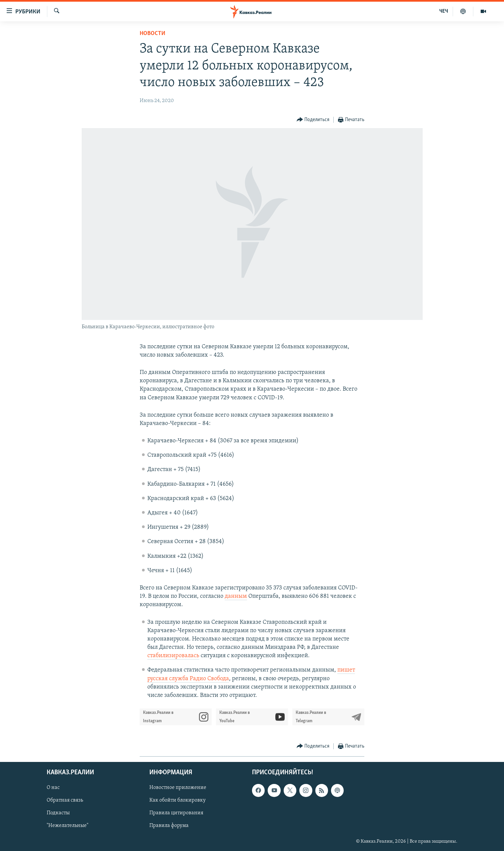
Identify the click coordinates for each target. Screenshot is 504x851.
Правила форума (169, 826)
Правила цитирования (176, 813)
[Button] (313, 120)
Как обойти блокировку (177, 801)
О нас (53, 788)
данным (236, 596)
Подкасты (58, 813)
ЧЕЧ (444, 11)
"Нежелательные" (67, 826)
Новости (152, 34)
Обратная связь (65, 801)
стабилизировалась (173, 656)
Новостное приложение (178, 788)
